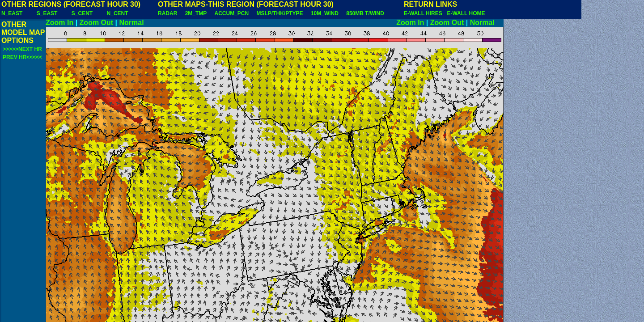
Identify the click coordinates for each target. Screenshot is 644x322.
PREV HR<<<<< (22, 57)
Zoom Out (97, 23)
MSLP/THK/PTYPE (280, 13)
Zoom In (59, 23)
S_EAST (47, 13)
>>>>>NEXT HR (22, 49)
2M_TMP (196, 13)
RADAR (167, 13)
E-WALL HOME (466, 13)
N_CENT (118, 13)
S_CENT (82, 13)
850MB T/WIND (365, 13)
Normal (132, 23)
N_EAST (12, 13)
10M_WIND (325, 13)
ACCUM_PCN (232, 13)
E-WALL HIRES (424, 13)
